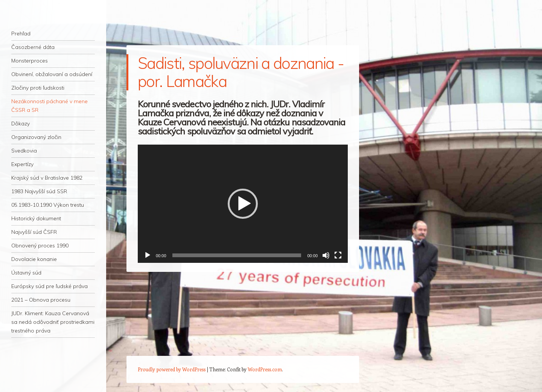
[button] (243, 204)
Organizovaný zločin (36, 137)
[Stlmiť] (326, 255)
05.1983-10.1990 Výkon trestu (48, 205)
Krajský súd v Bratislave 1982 (47, 178)
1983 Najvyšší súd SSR (39, 191)
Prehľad (21, 34)
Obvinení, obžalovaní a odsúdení (52, 74)
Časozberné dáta (33, 47)
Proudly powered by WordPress (172, 369)
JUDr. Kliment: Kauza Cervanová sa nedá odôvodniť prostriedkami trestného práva (53, 322)
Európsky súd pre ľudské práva (49, 286)
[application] (243, 204)
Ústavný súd (26, 273)
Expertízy (22, 164)
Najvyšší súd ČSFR (34, 232)
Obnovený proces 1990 (40, 246)
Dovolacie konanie (34, 259)
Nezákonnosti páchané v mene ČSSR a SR (49, 106)
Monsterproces (30, 61)
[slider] (237, 255)
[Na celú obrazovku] (338, 255)
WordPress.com (265, 369)
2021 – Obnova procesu (41, 300)
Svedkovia (24, 151)
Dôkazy (21, 124)
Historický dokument (36, 218)
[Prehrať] (148, 255)
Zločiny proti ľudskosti (38, 88)
